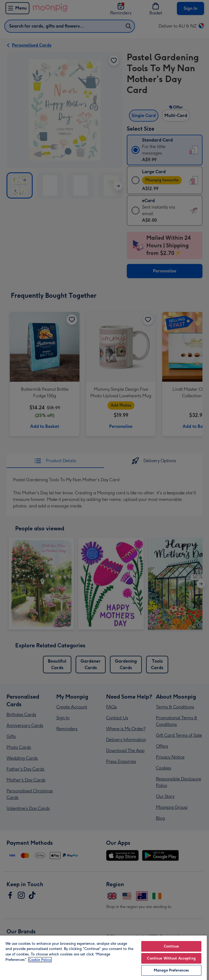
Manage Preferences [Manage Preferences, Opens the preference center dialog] (171, 970)
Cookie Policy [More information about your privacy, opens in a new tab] (40, 960)
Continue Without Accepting (171, 958)
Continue (171, 946)
